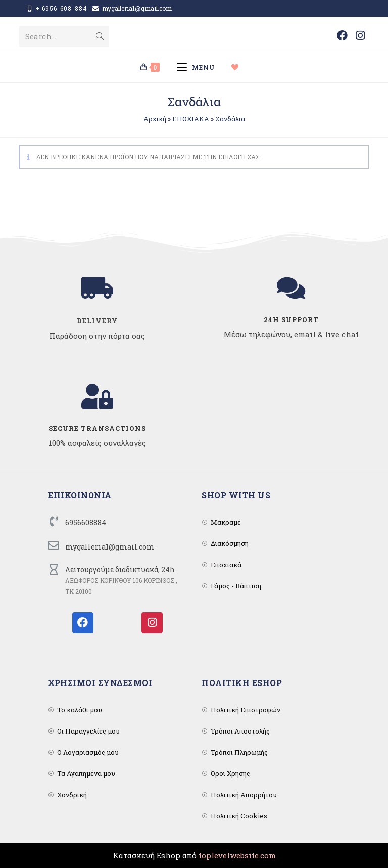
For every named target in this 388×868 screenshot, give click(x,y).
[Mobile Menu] (199, 67)
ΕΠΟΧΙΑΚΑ (191, 119)
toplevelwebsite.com (237, 855)
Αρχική (155, 119)
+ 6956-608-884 (61, 8)
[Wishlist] (239, 67)
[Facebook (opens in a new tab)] (342, 36)
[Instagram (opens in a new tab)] (360, 36)
